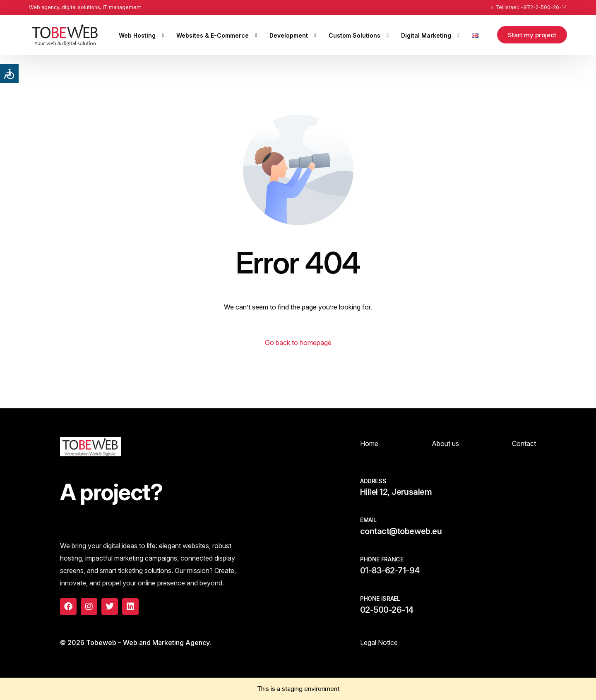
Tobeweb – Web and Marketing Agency (148, 642)
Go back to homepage (298, 343)
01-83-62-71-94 (390, 571)
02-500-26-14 (387, 610)
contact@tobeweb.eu (401, 531)
